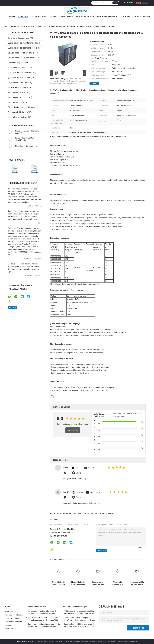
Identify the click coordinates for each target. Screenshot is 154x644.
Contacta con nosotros (108, 16)
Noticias (127, 16)
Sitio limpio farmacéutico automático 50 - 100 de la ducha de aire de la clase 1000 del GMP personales (43, 619)
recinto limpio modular (17, 117)
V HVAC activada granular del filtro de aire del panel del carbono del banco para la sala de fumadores (67, 81)
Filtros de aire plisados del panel (22, 107)
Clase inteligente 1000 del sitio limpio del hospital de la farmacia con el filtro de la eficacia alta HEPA (79, 626)
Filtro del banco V (27, 26)
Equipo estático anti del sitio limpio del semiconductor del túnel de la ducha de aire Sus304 (43, 613)
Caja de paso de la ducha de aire (22, 58)
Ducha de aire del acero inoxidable (22, 48)
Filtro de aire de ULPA (17, 92)
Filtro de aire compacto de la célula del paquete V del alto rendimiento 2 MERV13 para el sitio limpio (117, 584)
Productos (23, 16)
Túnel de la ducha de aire (18, 38)
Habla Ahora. (128, 3)
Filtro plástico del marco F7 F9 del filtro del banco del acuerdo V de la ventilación (59, 584)
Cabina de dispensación (18, 63)
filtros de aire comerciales (104, 513)
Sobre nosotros (39, 16)
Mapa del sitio (10, 628)
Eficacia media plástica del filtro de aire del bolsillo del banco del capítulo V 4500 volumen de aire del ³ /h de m (98, 584)
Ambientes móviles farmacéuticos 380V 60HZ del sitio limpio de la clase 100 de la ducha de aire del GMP (80, 613)
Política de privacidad (25, 641)
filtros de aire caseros (65, 513)
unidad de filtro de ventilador (20, 73)
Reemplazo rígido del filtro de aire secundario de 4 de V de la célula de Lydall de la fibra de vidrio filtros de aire (137, 584)
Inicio (7, 26)
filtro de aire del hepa (17, 87)
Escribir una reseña (73, 431)
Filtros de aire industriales (84, 513)
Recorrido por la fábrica (61, 16)
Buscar (116, 3)
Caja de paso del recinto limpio (21, 53)
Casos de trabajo (142, 16)
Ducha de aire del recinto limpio (21, 43)
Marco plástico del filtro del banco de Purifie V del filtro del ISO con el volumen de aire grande (78, 584)
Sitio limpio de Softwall (18, 68)
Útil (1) (78, 473)
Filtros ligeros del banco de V (26, 146)
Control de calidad (85, 16)
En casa (11, 16)
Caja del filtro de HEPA (17, 83)
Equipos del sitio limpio (18, 112)
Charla (93, 83)
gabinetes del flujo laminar (19, 78)
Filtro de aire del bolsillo (18, 97)
